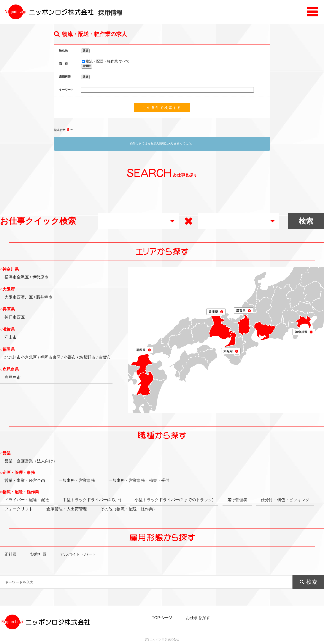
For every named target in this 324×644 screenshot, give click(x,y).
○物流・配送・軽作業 (19, 492)
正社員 (11, 554)
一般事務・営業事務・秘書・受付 (139, 480)
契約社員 (38, 554)
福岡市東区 (50, 357)
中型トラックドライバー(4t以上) (92, 500)
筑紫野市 (87, 357)
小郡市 (70, 357)
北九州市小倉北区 (21, 357)
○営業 (5, 453)
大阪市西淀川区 (19, 297)
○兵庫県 (7, 309)
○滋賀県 (7, 329)
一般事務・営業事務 (77, 480)
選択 (85, 51)
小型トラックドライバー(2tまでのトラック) (174, 500)
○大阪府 (7, 289)
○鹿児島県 (9, 369)
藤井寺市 (44, 297)
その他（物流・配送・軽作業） (129, 509)
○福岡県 (7, 349)
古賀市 (105, 357)
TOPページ (162, 618)
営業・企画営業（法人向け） (31, 461)
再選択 (87, 66)
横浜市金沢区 (17, 277)
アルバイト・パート (78, 554)
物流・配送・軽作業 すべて (106, 61)
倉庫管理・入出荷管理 (67, 509)
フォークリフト (19, 509)
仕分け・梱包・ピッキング (285, 500)
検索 (312, 582)
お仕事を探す (198, 618)
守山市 (11, 337)
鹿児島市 (13, 378)
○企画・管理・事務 (17, 473)
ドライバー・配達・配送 (27, 500)
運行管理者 (237, 500)
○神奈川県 (9, 269)
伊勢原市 (40, 277)
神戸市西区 (15, 317)
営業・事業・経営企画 (25, 480)
